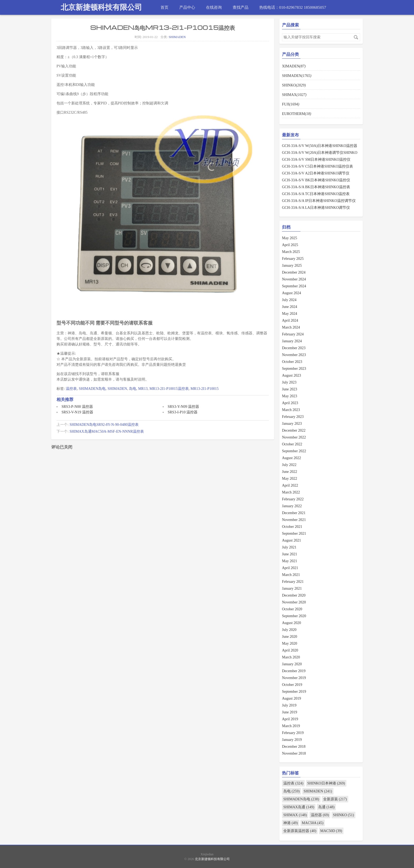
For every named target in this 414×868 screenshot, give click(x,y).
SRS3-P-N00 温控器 (77, 407)
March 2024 (291, 327)
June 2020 (290, 637)
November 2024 (294, 279)
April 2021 (290, 568)
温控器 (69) (320, 815)
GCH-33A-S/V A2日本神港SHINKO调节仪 (316, 173)
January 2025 (292, 266)
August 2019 (291, 698)
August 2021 (291, 540)
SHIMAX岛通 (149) (299, 807)
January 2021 (292, 588)
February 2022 (293, 499)
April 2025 (290, 245)
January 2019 (292, 740)
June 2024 (290, 307)
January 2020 (292, 664)
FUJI (291, 104)
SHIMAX (294, 95)
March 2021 (291, 575)
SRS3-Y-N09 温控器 (183, 407)
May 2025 (290, 238)
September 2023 (294, 369)
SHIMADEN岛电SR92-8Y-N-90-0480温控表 (104, 425)
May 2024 (290, 314)
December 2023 (294, 348)
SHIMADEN (177, 37)
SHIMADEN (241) (318, 791)
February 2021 (293, 582)
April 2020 (290, 650)
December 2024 (294, 272)
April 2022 (290, 485)
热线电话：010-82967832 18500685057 (293, 7)
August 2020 (291, 623)
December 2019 (294, 671)
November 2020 (294, 602)
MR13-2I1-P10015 (205, 389)
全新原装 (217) (335, 799)
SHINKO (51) (344, 815)
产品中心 (187, 7)
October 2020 (292, 609)
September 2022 (294, 451)
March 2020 (291, 657)
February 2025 (293, 259)
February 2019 (293, 733)
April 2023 (290, 403)
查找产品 (241, 7)
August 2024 (291, 293)
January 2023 (292, 424)
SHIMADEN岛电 (92, 389)
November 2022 (294, 437)
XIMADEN (294, 66)
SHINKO (294, 85)
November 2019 (294, 678)
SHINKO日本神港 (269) (326, 783)
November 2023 (294, 355)
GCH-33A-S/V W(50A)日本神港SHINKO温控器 (320, 146)
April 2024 (290, 320)
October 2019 (292, 685)
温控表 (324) (293, 783)
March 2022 (291, 492)
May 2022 (290, 479)
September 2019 (294, 692)
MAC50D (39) (331, 831)
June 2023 (290, 389)
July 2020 (289, 630)
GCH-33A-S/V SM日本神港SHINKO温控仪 (316, 160)
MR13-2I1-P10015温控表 (169, 389)
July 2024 (289, 300)
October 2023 (292, 362)
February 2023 (293, 417)
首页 (164, 7)
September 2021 (294, 534)
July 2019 (289, 705)
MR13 (143, 389)
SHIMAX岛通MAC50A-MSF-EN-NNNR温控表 (107, 431)
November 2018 (294, 753)
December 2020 (294, 595)
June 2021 (290, 554)
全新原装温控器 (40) (300, 831)
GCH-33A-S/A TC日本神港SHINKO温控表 (316, 194)
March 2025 (291, 252)
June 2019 (290, 712)
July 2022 (289, 465)
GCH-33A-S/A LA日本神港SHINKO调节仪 (316, 208)
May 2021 (290, 561)
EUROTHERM (297, 114)
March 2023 (291, 410)
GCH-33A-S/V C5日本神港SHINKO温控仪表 (317, 166)
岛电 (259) (291, 791)
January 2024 (292, 341)
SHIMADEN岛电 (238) (301, 799)
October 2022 (292, 444)
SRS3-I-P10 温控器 (183, 412)
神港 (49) (291, 823)
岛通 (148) (326, 807)
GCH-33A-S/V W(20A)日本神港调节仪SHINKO (320, 153)
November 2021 (294, 520)
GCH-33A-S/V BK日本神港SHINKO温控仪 (316, 180)
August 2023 (291, 375)
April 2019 (290, 719)
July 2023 (289, 382)
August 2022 (291, 458)
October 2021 (292, 527)
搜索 (356, 37)
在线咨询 (214, 7)
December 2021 (294, 513)
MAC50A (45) (313, 823)
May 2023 (290, 396)
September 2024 (294, 286)
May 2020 (290, 643)
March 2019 (291, 726)
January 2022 (292, 506)
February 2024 (293, 334)
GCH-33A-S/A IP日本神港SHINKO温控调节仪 (319, 201)
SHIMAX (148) (295, 815)
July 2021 (289, 547)
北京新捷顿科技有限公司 (101, 7)
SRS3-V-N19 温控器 (77, 412)
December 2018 (294, 747)
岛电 (133, 389)
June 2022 (290, 472)
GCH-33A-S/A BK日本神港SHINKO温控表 (316, 187)
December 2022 (294, 430)
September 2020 (294, 616)
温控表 (71, 389)
